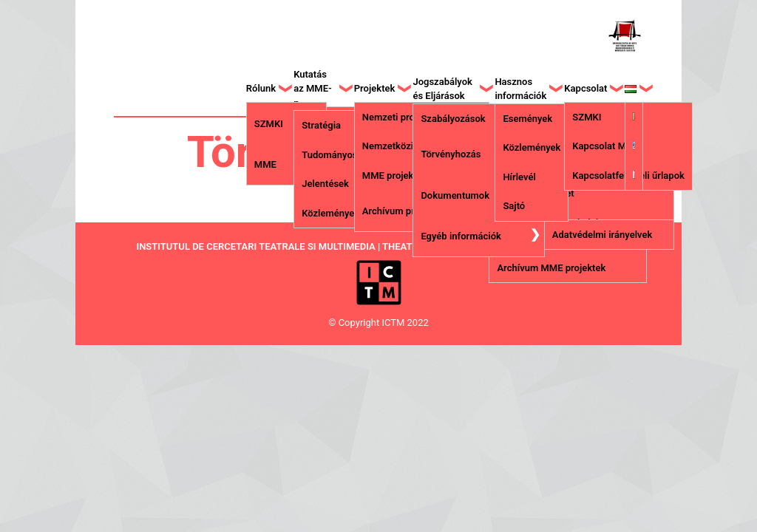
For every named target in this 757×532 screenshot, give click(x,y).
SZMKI (269, 124)
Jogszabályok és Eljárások (442, 89)
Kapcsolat (585, 88)
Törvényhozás (451, 154)
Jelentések (325, 184)
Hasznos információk (520, 89)
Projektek (375, 88)
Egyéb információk (461, 236)
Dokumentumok (455, 195)
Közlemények (330, 213)
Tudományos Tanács (346, 155)
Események (527, 119)
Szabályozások (453, 119)
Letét (563, 193)
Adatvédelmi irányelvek (602, 235)
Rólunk (261, 88)
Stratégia (321, 125)
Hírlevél (519, 177)
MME (265, 164)
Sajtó (514, 206)
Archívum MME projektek (551, 268)
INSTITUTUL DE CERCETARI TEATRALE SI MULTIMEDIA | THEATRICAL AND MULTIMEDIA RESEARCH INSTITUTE (378, 246)
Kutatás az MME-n (313, 89)
